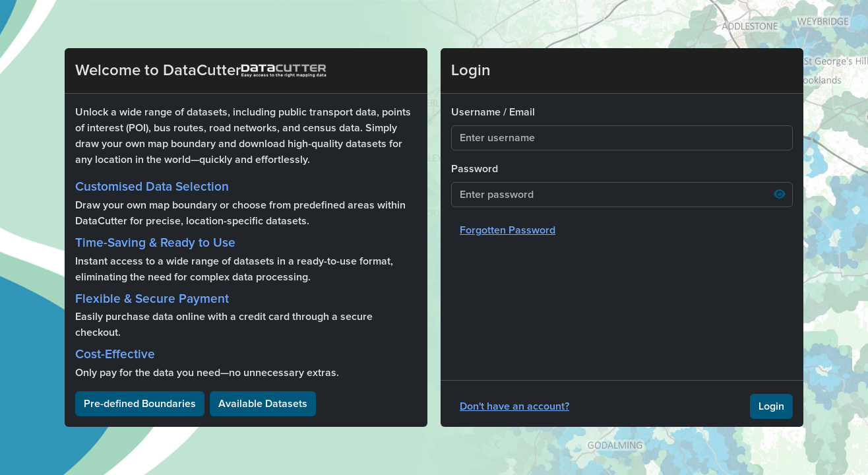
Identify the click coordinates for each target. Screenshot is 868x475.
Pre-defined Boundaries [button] (140, 404)
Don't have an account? (514, 406)
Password (475, 169)
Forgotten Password (508, 230)
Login (771, 406)
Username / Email (493, 112)
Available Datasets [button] (263, 404)
